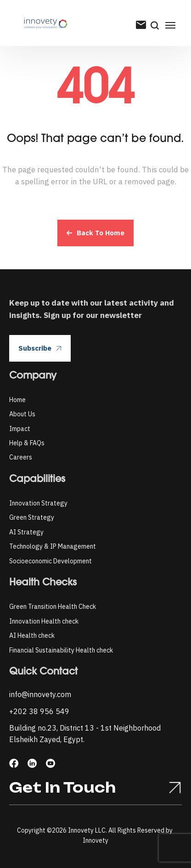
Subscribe (40, 348)
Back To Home (95, 233)
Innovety (95, 840)
